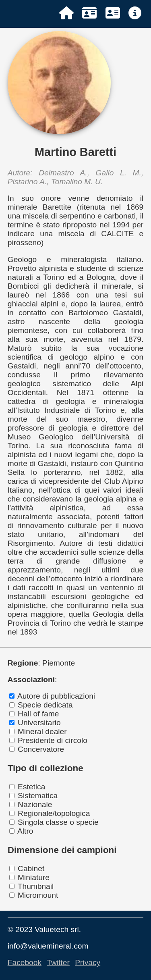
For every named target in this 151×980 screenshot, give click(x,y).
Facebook (25, 962)
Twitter (58, 962)
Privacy (88, 962)
